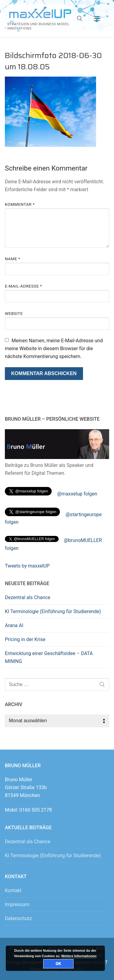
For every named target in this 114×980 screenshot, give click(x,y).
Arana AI (14, 625)
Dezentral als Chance (28, 597)
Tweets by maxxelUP (27, 566)
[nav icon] (97, 19)
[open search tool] (80, 19)
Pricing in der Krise (25, 639)
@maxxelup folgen (77, 494)
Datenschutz (18, 918)
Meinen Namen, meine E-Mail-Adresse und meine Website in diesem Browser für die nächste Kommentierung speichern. (54, 349)
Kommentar (20, 204)
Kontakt (13, 890)
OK (58, 964)
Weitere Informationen (79, 956)
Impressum (17, 904)
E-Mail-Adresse (23, 286)
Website (14, 313)
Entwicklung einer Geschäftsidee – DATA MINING (49, 657)
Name (13, 259)
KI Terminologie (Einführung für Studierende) (53, 611)
